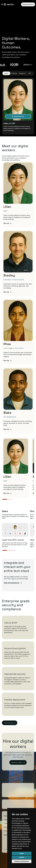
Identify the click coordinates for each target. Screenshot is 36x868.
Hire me (6, 223)
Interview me (19, 116)
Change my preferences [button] (22, 861)
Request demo (28, 4)
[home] (9, 4)
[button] (2, 4)
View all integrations (12, 583)
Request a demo (17, 762)
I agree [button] (22, 853)
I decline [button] (22, 857)
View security (9, 723)
